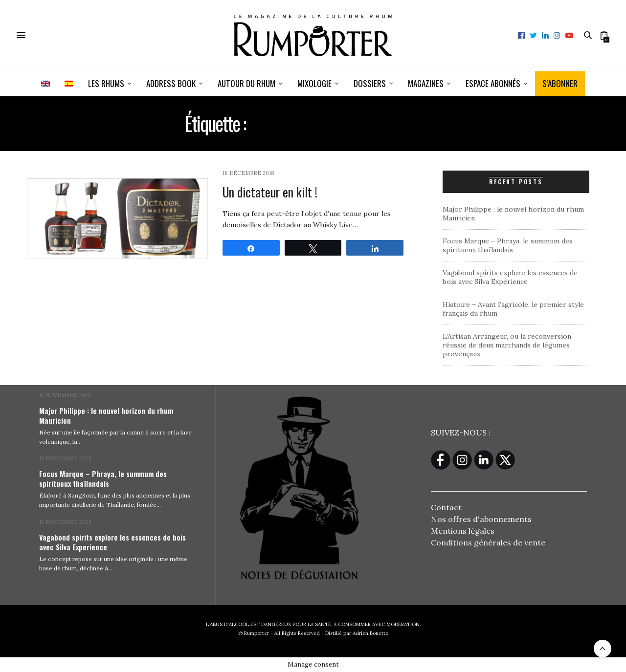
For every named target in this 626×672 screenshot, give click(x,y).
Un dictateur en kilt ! (270, 192)
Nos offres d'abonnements (481, 519)
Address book (171, 83)
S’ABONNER (560, 83)
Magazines (426, 83)
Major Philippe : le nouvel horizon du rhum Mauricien (106, 415)
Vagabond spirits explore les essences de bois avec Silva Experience (510, 277)
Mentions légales (463, 531)
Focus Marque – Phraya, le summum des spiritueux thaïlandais (508, 245)
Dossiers (370, 83)
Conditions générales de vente (488, 542)
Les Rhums (106, 83)
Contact (446, 507)
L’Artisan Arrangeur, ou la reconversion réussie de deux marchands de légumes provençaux (507, 345)
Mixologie (314, 83)
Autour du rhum (246, 83)
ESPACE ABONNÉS (493, 83)
